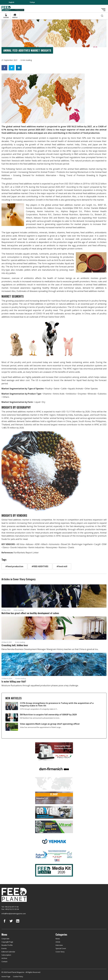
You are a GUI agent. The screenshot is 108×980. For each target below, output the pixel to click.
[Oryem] (54, 812)
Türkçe (32, 2)
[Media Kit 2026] (54, 870)
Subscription (6, 955)
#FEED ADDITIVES (40, 566)
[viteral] (54, 827)
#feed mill (62, 566)
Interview (59, 945)
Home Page (6, 976)
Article (58, 942)
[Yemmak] (54, 841)
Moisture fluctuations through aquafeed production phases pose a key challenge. (40, 685)
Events (4, 948)
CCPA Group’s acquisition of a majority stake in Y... (39, 709)
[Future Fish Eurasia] (54, 856)
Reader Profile (7, 945)
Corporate (5, 939)
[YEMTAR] (54, 783)
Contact (4, 961)
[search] (102, 16)
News (58, 939)
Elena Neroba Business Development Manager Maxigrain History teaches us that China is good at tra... (50, 649)
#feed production (14, 566)
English (12, 2)
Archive (4, 958)
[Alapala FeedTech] (54, 751)
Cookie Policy (18, 976)
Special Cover (61, 948)
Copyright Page (7, 942)
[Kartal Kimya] (54, 798)
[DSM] (54, 769)
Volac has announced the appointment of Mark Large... (41, 727)
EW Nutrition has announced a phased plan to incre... (40, 718)
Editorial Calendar (8, 952)
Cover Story (60, 952)
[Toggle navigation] (103, 10)
